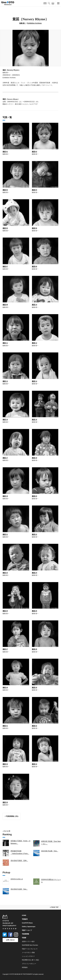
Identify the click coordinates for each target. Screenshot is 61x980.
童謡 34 (34, 764)
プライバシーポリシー (29, 964)
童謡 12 (34, 343)
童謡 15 (5, 420)
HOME (24, 915)
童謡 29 (5, 688)
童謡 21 (5, 534)
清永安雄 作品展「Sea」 (50, 851)
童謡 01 (5, 152)
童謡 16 (34, 420)
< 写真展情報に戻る (12, 816)
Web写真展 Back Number (30, 945)
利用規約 (25, 967)
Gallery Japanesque (29, 927)
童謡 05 (5, 228)
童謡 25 (5, 611)
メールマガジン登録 (28, 952)
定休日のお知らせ (17, 879)
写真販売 (25, 919)
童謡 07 (5, 267)
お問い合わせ (10, 940)
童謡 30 (34, 688)
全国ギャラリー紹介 (28, 941)
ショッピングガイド (28, 956)
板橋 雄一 (23, 23)
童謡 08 (34, 267)
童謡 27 (5, 649)
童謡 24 (34, 573)
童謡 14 (34, 381)
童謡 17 (5, 458)
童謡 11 (5, 343)
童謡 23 (5, 573)
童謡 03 (5, 190)
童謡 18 (34, 458)
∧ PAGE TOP (54, 907)
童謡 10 (34, 305)
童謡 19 (5, 496)
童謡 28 (34, 649)
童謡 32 (34, 726)
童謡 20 (34, 496)
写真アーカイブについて (30, 949)
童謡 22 (34, 534)
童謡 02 (34, 152)
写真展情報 (25, 934)
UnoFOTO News (27, 923)
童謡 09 (5, 305)
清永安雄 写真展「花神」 (19, 861)
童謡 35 (5, 802)
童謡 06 (34, 228)
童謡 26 (34, 611)
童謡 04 (34, 190)
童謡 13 (5, 381)
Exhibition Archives (34, 23)
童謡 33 (5, 764)
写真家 (24, 938)
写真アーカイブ (27, 930)
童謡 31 (5, 726)
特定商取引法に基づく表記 (30, 960)
